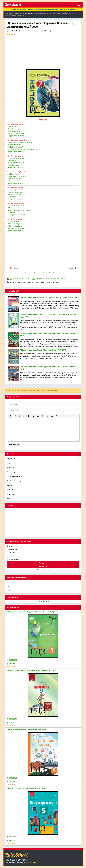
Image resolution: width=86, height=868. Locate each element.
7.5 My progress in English (15, 231)
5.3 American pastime (14, 194)
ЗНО (8, 499)
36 (59, 273)
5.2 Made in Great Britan (15, 192)
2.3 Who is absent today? (15, 147)
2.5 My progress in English (15, 152)
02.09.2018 (12, 660)
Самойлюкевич (51, 279)
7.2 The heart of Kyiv (13, 224)
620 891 (11, 722)
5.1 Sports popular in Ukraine (16, 190)
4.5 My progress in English (15, 183)
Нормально (13, 549)
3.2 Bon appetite (12, 161)
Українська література (43, 476)
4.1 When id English (13, 174)
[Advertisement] (43, 52)
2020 (59, 279)
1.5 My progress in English (15, 136)
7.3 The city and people (14, 226)
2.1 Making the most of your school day (20, 142)
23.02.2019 (12, 719)
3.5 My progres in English (15, 167)
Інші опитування (43, 570)
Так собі (12, 553)
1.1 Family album (12, 127)
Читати (43, 485)
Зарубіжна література (43, 481)
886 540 (11, 663)
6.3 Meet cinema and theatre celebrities (20, 210)
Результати (43, 566)
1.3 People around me (14, 131)
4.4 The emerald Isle (13, 181)
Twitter (9, 591)
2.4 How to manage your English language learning (23, 149)
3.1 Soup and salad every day (16, 158)
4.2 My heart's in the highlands (17, 176)
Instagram (10, 586)
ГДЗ (11, 279)
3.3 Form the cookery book (15, 163)
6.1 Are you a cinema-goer (15, 206)
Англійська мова (34, 31)
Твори (9, 463)
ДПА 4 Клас (11, 490)
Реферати (10, 467)
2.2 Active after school (14, 145)
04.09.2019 (12, 837)
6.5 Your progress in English (16, 215)
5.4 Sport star (11, 197)
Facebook (10, 582)
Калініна (42, 279)
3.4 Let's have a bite (13, 165)
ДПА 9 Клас (11, 494)
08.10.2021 (12, 778)
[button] (11, 416)
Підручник (35, 279)
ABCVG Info (31, 863)
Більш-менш (13, 556)
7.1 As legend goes (13, 222)
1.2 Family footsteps (13, 129)
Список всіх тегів (43, 601)
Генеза (64, 279)
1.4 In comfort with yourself (16, 133)
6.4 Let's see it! (12, 212)
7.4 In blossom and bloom (15, 228)
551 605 (11, 781)
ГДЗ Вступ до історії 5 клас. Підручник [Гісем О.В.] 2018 (26, 789)
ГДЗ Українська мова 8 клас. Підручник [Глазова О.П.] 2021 (27, 730)
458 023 (11, 840)
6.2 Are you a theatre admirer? (16, 208)
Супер (11, 546)
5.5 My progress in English (15, 199)
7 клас (28, 279)
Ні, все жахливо (14, 559)
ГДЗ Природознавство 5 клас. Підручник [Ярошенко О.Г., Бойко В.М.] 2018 (32, 612)
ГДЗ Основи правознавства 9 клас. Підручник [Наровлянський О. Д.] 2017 (32, 671)
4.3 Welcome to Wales (14, 179)
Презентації (11, 472)
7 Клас (24, 31)
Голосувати (43, 563)
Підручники (43, 458)
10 (53, 273)
